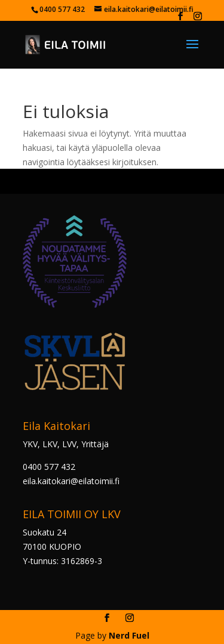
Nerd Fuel (129, 635)
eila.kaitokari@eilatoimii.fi (71, 481)
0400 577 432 (49, 467)
